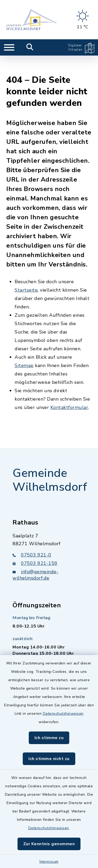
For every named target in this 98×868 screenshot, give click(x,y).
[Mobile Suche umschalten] (30, 47)
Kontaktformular (69, 389)
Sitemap (24, 347)
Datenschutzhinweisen (63, 714)
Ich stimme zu (49, 738)
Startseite (26, 272)
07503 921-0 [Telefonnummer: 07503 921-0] (32, 536)
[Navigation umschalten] (9, 47)
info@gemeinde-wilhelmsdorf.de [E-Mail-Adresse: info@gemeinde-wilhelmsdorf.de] (35, 556)
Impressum (49, 862)
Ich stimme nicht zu (49, 759)
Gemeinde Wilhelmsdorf (50, 462)
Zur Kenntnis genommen (49, 844)
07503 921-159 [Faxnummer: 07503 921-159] (35, 545)
